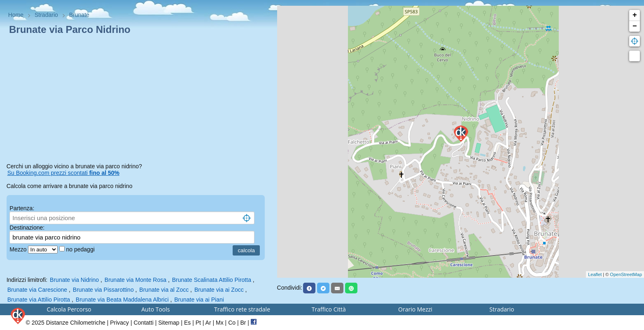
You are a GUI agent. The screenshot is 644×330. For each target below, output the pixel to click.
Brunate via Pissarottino (103, 290)
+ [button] (635, 15)
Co (232, 323)
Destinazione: (27, 228)
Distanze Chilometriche (76, 323)
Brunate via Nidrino (74, 280)
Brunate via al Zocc (164, 290)
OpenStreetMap (626, 274)
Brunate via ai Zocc (219, 290)
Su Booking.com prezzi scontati (63, 173)
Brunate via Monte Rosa (135, 280)
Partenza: (22, 208)
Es (187, 323)
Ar (208, 323)
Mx (220, 323)
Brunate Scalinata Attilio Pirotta (212, 280)
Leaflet (595, 274)
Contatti (144, 323)
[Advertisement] (139, 100)
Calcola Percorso (69, 309)
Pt (198, 323)
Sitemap (169, 323)
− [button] (635, 26)
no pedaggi (81, 249)
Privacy (119, 323)
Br (243, 323)
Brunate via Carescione (37, 290)
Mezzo (19, 249)
